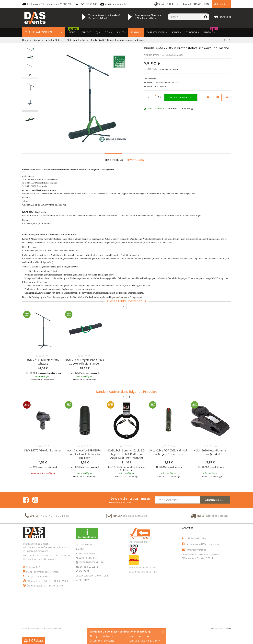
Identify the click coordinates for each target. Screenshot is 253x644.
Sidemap (83, 580)
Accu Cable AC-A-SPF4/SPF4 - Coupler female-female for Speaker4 (85, 454)
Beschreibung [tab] (114, 160)
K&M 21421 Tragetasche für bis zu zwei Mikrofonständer (85, 362)
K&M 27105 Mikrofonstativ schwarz (43, 362)
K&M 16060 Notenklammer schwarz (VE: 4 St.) (210, 452)
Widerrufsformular (91, 562)
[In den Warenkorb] (181, 97)
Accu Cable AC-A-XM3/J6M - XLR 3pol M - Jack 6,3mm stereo (168, 452)
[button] (167, 4)
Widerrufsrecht (89, 558)
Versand (95, 373)
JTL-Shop (227, 628)
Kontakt (187, 4)
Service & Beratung (102, 641)
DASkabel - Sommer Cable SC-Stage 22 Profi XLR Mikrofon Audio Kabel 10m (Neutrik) (127, 454)
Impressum (85, 545)
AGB (81, 549)
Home (25, 40)
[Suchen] (185, 17)
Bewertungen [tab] (135, 160)
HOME (198, 4)
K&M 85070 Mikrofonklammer (43, 450)
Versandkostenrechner (146, 572)
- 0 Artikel (223, 17)
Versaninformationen (143, 568)
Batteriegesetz (88, 567)
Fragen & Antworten (102, 636)
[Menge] (149, 97)
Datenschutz (87, 553)
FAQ (207, 4)
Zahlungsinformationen (94, 576)
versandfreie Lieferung (168, 69)
